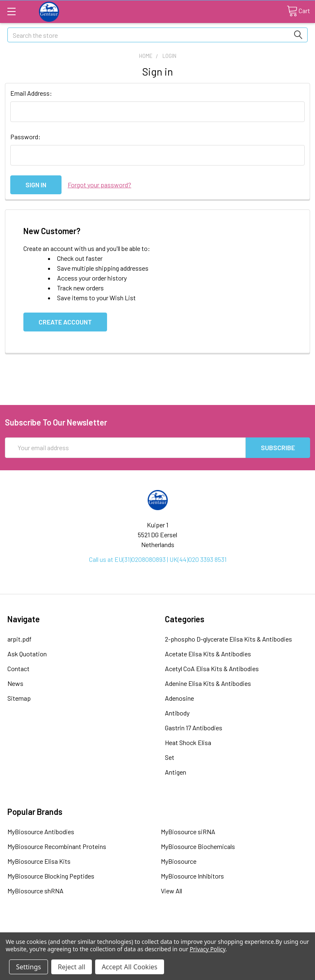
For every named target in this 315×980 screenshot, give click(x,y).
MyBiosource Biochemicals (198, 846)
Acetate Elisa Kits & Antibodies (208, 654)
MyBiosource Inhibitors (192, 876)
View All (171, 891)
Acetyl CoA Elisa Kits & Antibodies (212, 668)
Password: (25, 137)
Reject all (72, 967)
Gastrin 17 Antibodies (194, 728)
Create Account (65, 322)
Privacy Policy (207, 949)
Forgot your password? (99, 185)
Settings (29, 967)
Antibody (177, 713)
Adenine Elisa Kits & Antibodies (208, 683)
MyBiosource (179, 861)
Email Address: (31, 93)
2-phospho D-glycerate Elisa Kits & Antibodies (228, 639)
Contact (18, 668)
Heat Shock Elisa (188, 742)
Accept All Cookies (130, 967)
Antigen (176, 772)
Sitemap (19, 698)
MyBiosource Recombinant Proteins (57, 846)
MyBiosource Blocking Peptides (51, 876)
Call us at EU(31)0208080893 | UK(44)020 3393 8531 (158, 559)
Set (170, 757)
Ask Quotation (27, 654)
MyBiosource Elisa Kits (39, 861)
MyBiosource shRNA (35, 891)
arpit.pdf (19, 639)
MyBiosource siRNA (188, 832)
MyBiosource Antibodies (41, 832)
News (15, 683)
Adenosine (179, 698)
